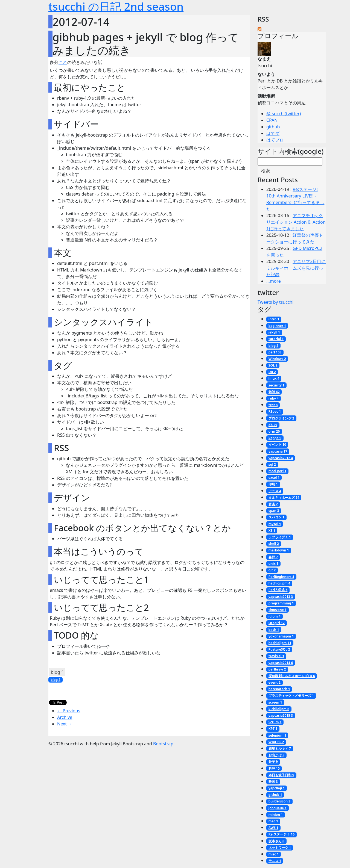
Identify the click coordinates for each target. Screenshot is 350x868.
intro (274, 319)
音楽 (273, 504)
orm (274, 431)
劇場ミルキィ (280, 749)
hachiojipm (280, 643)
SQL (273, 365)
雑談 (274, 392)
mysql (275, 524)
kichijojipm (279, 709)
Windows (277, 359)
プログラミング (281, 418)
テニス (275, 861)
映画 (273, 782)
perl (275, 352)
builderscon (279, 801)
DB (272, 372)
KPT (273, 729)
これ (63, 62)
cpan (274, 511)
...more (274, 281)
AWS (273, 828)
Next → (65, 724)
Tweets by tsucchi (275, 302)
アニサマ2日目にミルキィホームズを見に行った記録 (296, 268)
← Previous (69, 711)
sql (272, 464)
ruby (274, 398)
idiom (275, 616)
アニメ (275, 491)
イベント (277, 445)
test (273, 405)
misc (274, 854)
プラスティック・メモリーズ (291, 696)
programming (281, 603)
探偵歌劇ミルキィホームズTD (292, 676)
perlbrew (277, 669)
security (276, 385)
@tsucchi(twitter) (284, 114)
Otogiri (277, 623)
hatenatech (279, 689)
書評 (273, 557)
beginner (277, 326)
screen (275, 702)
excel (274, 478)
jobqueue (278, 808)
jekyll (274, 332)
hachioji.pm (279, 583)
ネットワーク (280, 848)
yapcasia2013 (281, 597)
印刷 (273, 484)
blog (57, 672)
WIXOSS (276, 742)
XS (272, 531)
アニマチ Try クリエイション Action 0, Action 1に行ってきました (296, 222)
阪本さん (276, 841)
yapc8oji (277, 788)
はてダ (273, 133)
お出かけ (276, 755)
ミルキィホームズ (284, 498)
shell (274, 544)
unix (273, 564)
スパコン (276, 517)
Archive (65, 717)
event (275, 682)
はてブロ (275, 140)
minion (276, 815)
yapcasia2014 (281, 663)
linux (274, 378)
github (273, 127)
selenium (277, 735)
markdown (279, 550)
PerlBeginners (281, 577)
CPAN (272, 120)
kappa (275, 438)
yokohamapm (281, 636)
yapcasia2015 (281, 715)
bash (274, 630)
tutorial (276, 339)
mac (273, 821)
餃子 (273, 762)
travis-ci (276, 656)
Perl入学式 (278, 590)
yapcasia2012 (281, 458)
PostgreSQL (279, 649)
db (273, 425)
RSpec (275, 411)
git (272, 570)
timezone (278, 610)
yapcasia (278, 451)
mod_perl (277, 471)
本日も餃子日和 (281, 775)
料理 (274, 768)
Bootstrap (163, 744)
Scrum (275, 722)
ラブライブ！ (280, 537)
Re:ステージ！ (282, 834)
